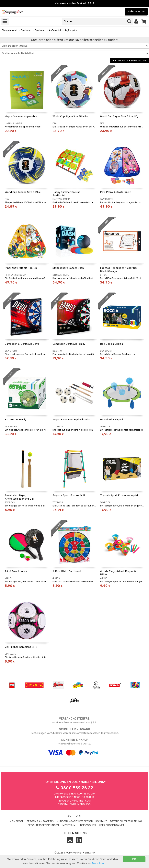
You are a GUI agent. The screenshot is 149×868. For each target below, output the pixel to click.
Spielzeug (26, 30)
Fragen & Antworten (41, 822)
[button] (144, 22)
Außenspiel (55, 30)
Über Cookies (87, 825)
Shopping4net (10, 30)
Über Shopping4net (112, 825)
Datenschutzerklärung (126, 822)
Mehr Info (98, 863)
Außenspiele (71, 30)
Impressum (69, 825)
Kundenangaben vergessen (75, 822)
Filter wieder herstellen (130, 61)
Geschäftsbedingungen (43, 825)
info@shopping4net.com (75, 801)
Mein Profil (17, 822)
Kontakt (101, 822)
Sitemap (90, 853)
